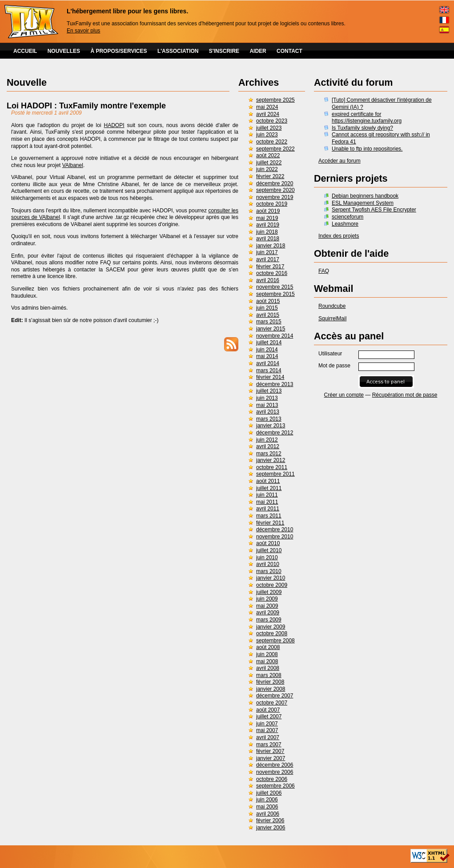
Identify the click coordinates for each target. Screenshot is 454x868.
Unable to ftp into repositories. (367, 149)
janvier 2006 (271, 828)
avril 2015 (268, 315)
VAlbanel (73, 165)
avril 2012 (268, 446)
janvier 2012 (271, 460)
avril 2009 (268, 613)
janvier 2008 (271, 689)
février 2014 (270, 377)
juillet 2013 (269, 391)
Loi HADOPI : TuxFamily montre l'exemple (86, 106)
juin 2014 (267, 350)
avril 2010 (268, 564)
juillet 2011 (269, 488)
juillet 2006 (269, 793)
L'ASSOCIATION (178, 51)
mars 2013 (269, 419)
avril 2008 (268, 668)
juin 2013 (267, 398)
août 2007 (268, 710)
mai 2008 (267, 661)
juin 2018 (267, 232)
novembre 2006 (275, 772)
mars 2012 (269, 454)
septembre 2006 (275, 786)
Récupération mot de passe (405, 395)
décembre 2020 (275, 183)
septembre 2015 (275, 294)
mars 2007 (269, 745)
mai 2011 (267, 502)
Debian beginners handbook (365, 196)
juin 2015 (267, 308)
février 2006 (270, 820)
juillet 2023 (269, 128)
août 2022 (268, 155)
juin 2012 (267, 440)
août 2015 (268, 301)
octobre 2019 (272, 204)
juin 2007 (267, 724)
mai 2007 (267, 730)
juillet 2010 (269, 550)
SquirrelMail (332, 319)
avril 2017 (268, 259)
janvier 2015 (271, 329)
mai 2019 (267, 218)
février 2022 (270, 176)
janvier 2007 (271, 758)
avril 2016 (268, 280)
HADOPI (114, 125)
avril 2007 (268, 737)
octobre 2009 (272, 585)
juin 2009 (267, 599)
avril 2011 (268, 509)
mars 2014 (269, 370)
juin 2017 (267, 252)
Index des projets (339, 236)
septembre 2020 (275, 190)
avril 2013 (268, 412)
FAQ (324, 271)
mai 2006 (267, 807)
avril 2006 (268, 814)
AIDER (258, 51)
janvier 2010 (271, 578)
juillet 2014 (269, 342)
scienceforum (348, 217)
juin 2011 (267, 495)
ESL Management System (363, 203)
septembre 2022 (275, 149)
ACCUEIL (25, 51)
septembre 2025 (275, 100)
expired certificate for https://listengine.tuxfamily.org (367, 118)
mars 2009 (269, 620)
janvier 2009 (271, 627)
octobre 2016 (272, 273)
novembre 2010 (275, 537)
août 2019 (268, 211)
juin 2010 (267, 557)
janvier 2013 (271, 426)
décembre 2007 (275, 696)
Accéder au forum (339, 161)
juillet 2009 (269, 592)
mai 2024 (267, 107)
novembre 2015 (275, 287)
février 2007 (270, 751)
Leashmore (345, 224)
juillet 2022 (269, 163)
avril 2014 (268, 363)
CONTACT (289, 51)
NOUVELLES (64, 51)
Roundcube (332, 306)
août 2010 (268, 543)
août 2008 (268, 647)
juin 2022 (267, 169)
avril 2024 (268, 114)
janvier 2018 (271, 246)
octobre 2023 (272, 121)
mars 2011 (269, 516)
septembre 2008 (275, 641)
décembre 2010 (275, 530)
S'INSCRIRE (224, 51)
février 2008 (270, 682)
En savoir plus (83, 31)
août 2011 (268, 481)
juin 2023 (267, 135)
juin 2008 (267, 654)
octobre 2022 (272, 142)
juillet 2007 (269, 717)
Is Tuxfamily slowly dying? (362, 128)
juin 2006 (267, 800)
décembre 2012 (275, 433)
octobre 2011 (272, 467)
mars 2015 (269, 322)
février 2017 (270, 267)
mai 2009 (267, 606)
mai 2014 (267, 356)
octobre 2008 (272, 633)
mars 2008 (269, 675)
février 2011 (270, 523)
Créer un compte (344, 395)
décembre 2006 (275, 765)
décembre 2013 (275, 384)
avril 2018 (268, 239)
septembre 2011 (275, 474)
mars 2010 (269, 571)
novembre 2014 (275, 336)
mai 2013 (267, 405)
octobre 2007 (272, 703)
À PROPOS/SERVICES (119, 51)
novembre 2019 (275, 197)
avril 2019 (268, 225)
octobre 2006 (272, 779)
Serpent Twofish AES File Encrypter (374, 210)
